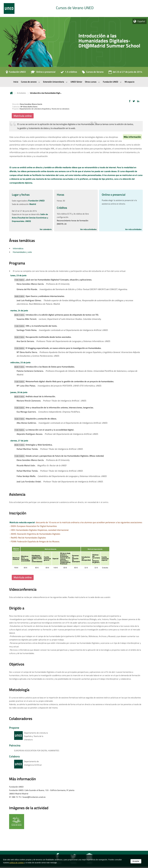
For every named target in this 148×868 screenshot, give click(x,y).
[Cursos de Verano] (93, 73)
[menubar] (74, 82)
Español (141, 21)
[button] (130, 101)
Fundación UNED (37, 201)
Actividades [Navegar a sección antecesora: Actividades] (21, 93)
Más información (132, 137)
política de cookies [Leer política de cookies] (17, 863)
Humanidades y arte (22, 252)
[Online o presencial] (43, 73)
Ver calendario (46, 229)
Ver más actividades (88, 229)
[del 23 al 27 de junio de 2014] (125, 73)
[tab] (74, 8)
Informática (18, 249)
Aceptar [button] (136, 861)
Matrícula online (23, 116)
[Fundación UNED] (16, 73)
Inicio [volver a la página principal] (11, 93)
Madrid (33, 204)
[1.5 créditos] (69, 73)
